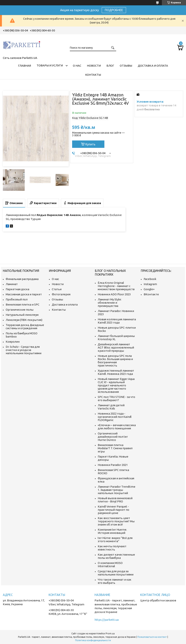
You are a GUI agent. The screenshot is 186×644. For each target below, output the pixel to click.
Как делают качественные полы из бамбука (116, 556)
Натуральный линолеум (22, 315)
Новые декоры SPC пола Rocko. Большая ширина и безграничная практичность (115, 361)
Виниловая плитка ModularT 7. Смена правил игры (115, 448)
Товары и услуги (50, 65)
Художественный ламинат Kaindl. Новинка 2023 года (116, 372)
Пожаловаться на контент (152, 637)
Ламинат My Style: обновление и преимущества (110, 303)
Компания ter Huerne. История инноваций (112, 531)
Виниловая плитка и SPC (22, 304)
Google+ (149, 289)
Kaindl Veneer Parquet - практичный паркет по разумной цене (113, 510)
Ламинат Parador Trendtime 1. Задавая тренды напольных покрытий (117, 490)
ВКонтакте (151, 294)
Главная (24, 66)
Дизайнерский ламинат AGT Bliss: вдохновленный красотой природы (116, 347)
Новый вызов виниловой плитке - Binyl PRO (115, 500)
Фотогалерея (61, 294)
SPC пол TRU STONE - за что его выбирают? (116, 398)
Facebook (150, 279)
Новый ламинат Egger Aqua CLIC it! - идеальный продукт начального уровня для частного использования (116, 385)
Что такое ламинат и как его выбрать (115, 581)
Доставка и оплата (153, 66)
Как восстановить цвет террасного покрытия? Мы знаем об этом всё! (116, 521)
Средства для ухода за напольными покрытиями (116, 573)
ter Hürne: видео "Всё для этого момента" (115, 540)
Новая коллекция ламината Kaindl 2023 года (117, 321)
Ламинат (12, 284)
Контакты (93, 75)
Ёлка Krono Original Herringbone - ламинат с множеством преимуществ (116, 286)
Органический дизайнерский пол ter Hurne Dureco (113, 437)
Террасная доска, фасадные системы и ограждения (25, 327)
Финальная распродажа (22, 279)
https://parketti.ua (107, 620)
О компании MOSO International (110, 564)
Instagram (150, 284)
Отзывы (126, 66)
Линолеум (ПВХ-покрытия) (24, 320)
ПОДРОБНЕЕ (114, 10)
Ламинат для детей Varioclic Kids (111, 407)
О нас (77, 66)
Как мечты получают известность (112, 548)
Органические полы (20, 310)
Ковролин (13, 342)
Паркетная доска (17, 289)
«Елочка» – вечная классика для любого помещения (117, 427)
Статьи (57, 289)
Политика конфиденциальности (93, 640)
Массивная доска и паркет (24, 294)
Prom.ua (110, 633)
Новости (94, 66)
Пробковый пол (17, 299)
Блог (110, 66)
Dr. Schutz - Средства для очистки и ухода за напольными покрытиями (24, 350)
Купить (90, 144)
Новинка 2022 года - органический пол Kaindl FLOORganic (115, 417)
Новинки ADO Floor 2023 (114, 294)
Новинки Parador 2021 (113, 465)
